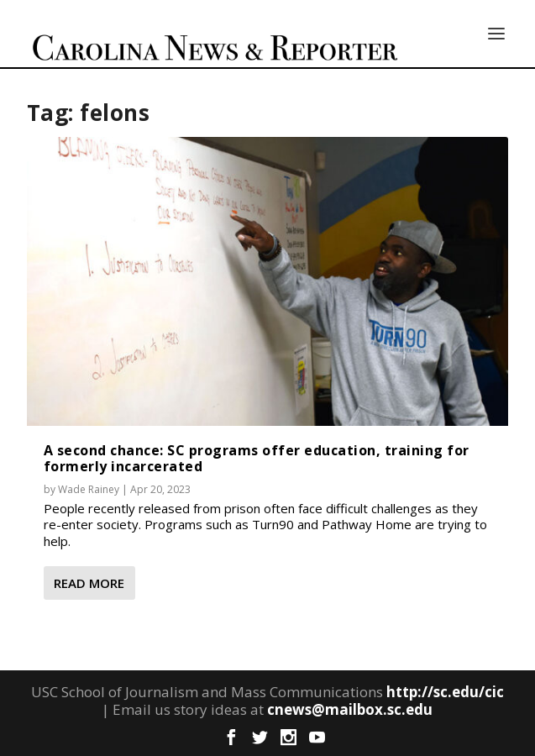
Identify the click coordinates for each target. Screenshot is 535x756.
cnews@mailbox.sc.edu (350, 709)
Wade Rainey (89, 489)
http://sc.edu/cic (445, 692)
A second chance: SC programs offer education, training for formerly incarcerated (257, 458)
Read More (89, 583)
